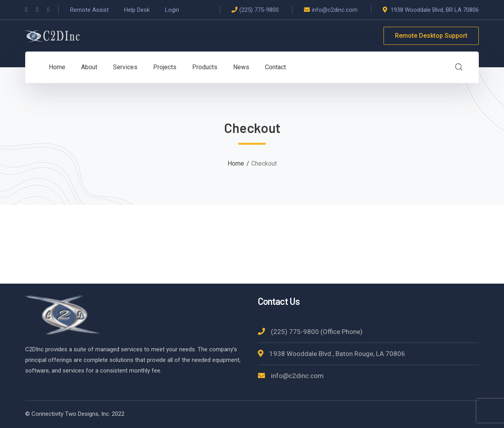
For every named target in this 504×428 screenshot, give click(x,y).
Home (236, 163)
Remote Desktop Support (431, 36)
